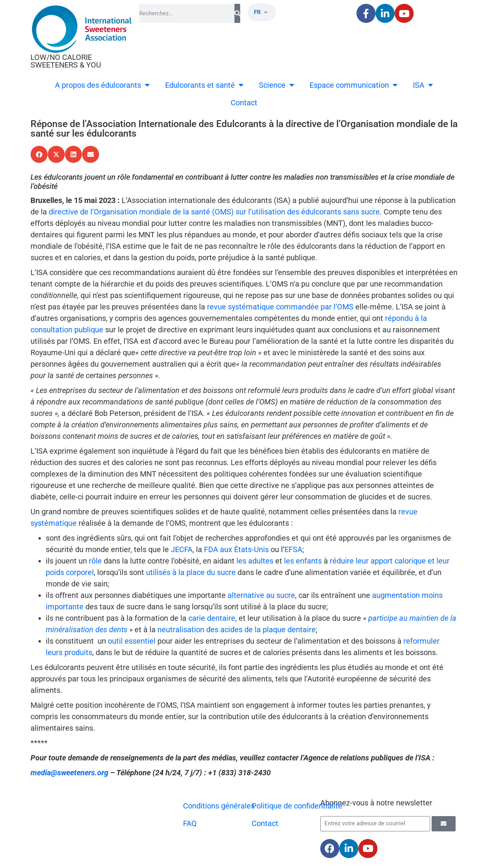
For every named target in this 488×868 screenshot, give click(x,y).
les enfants (303, 561)
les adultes (255, 561)
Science (277, 85)
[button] (39, 154)
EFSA (293, 549)
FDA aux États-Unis (236, 549)
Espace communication (354, 85)
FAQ (190, 823)
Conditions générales (219, 806)
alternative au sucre (261, 595)
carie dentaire (212, 618)
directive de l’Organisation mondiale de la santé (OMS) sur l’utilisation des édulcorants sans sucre (214, 212)
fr (261, 12)
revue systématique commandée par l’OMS (280, 307)
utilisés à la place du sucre (191, 572)
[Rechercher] (237, 13)
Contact (244, 103)
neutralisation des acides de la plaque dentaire (237, 630)
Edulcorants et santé (204, 85)
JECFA (182, 549)
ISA (423, 85)
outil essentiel (132, 641)
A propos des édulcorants (102, 85)
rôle (95, 561)
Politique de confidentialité (297, 806)
